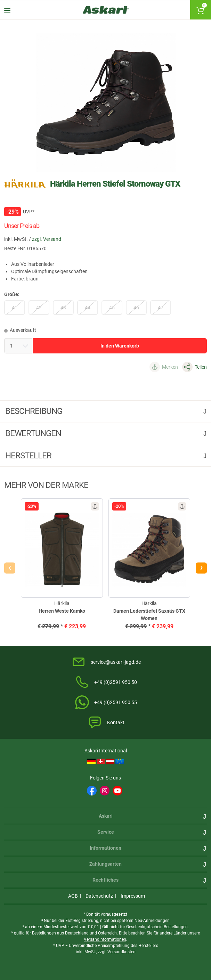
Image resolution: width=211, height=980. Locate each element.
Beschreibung (35, 411)
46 (136, 308)
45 (112, 308)
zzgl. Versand (47, 239)
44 (88, 308)
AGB (73, 896)
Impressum (133, 896)
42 (39, 308)
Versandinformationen (105, 939)
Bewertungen (34, 433)
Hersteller (29, 456)
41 (15, 308)
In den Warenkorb (120, 346)
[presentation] (10, 568)
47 (161, 308)
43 (63, 308)
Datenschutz (99, 896)
